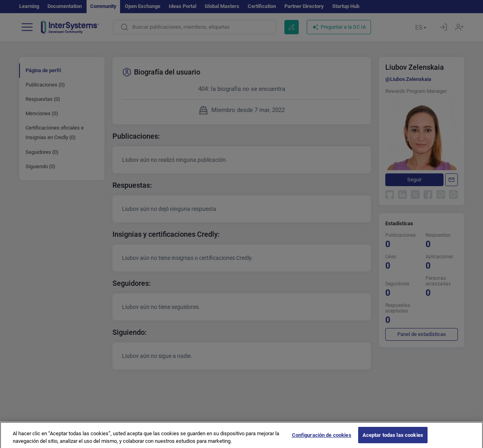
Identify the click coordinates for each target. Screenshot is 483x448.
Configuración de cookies (322, 439)
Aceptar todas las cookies (393, 439)
